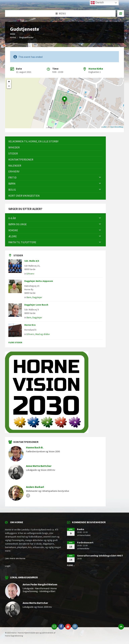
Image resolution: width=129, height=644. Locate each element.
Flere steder (15, 342)
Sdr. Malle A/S (32, 261)
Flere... (71, 565)
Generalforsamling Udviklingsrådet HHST (100, 556)
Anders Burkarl (35, 487)
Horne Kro (30, 325)
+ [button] (9, 82)
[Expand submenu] (100, 177)
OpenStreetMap (117, 127)
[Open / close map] (121, 13)
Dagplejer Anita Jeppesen (39, 281)
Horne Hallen (85, 535)
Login (8, 566)
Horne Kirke (96, 69)
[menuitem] (55, 141)
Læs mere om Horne (15, 558)
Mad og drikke (43, 334)
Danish (97, 3)
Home (13, 37)
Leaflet (104, 127)
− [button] (9, 86)
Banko (81, 529)
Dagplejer (37, 297)
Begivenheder (26, 37)
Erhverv (30, 274)
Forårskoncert (85, 542)
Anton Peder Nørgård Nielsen (40, 584)
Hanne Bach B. (35, 447)
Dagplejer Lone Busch (36, 305)
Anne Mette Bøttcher (39, 466)
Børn (29, 297)
